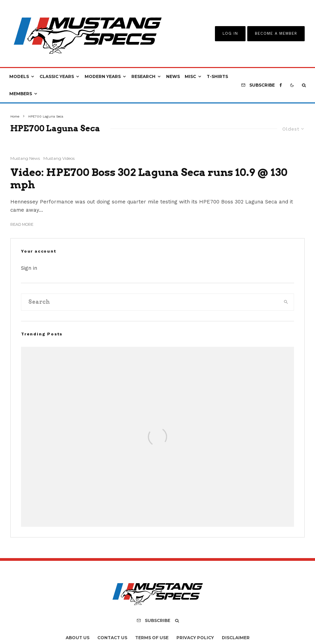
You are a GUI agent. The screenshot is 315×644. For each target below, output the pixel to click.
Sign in (29, 268)
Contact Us (112, 638)
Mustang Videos (59, 158)
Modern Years (103, 76)
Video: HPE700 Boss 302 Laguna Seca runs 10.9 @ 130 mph (149, 178)
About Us (78, 638)
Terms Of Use (152, 638)
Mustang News (25, 158)
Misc (190, 76)
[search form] (150, 302)
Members (21, 94)
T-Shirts (217, 76)
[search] (286, 302)
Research (143, 76)
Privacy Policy (195, 638)
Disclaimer (236, 638)
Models (19, 76)
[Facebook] (281, 85)
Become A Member (276, 34)
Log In (230, 34)
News (173, 76)
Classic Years (57, 76)
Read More (22, 224)
